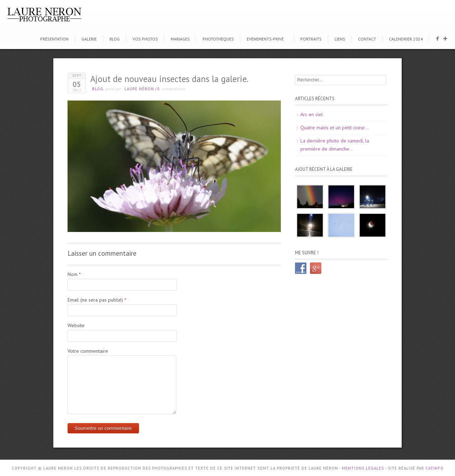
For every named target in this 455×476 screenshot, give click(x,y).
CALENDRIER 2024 (406, 39)
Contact (367, 39)
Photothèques (218, 39)
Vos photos (145, 39)
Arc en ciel (312, 114)
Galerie (89, 39)
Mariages (180, 39)
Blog (115, 39)
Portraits (311, 39)
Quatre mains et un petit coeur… (334, 128)
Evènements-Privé (265, 39)
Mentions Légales (363, 468)
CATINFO (435, 468)
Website (76, 325)
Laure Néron (139, 89)
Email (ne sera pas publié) (95, 300)
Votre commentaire (88, 351)
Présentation (54, 39)
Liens (340, 39)
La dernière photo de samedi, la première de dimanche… (335, 145)
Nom (73, 274)
